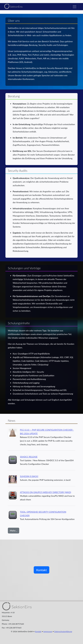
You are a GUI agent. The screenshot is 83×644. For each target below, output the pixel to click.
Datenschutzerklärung (63, 631)
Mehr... (14, 530)
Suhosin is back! (29, 476)
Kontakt (41, 570)
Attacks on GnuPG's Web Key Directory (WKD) (46, 492)
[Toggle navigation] (75, 7)
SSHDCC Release (29, 457)
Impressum (48, 631)
